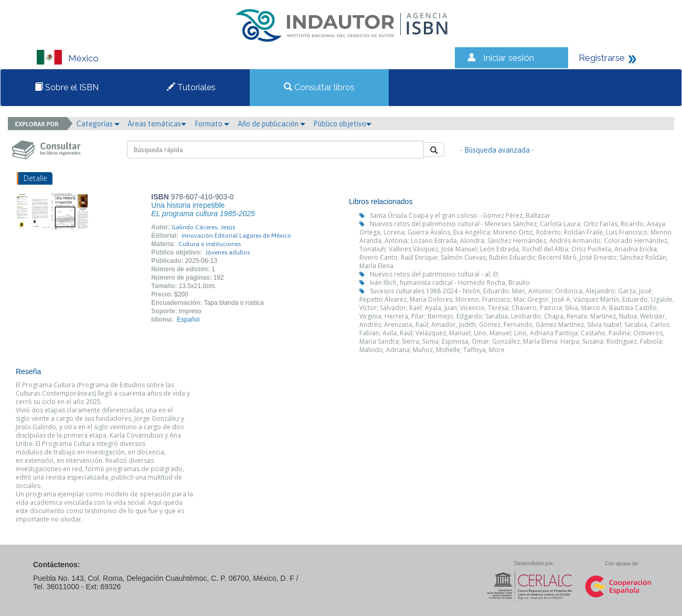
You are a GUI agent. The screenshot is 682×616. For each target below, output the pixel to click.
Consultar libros (319, 87)
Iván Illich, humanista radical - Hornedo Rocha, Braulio (450, 283)
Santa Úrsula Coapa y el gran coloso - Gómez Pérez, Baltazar (460, 215)
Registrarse (602, 58)
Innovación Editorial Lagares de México (236, 236)
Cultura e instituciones (210, 244)
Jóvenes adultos (227, 252)
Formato (212, 124)
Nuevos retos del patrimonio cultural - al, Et (434, 274)
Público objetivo (342, 124)
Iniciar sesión (509, 58)
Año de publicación (271, 124)
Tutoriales (191, 87)
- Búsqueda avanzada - (497, 150)
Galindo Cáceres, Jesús (203, 227)
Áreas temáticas (157, 124)
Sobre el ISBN (67, 87)
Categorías (98, 124)
